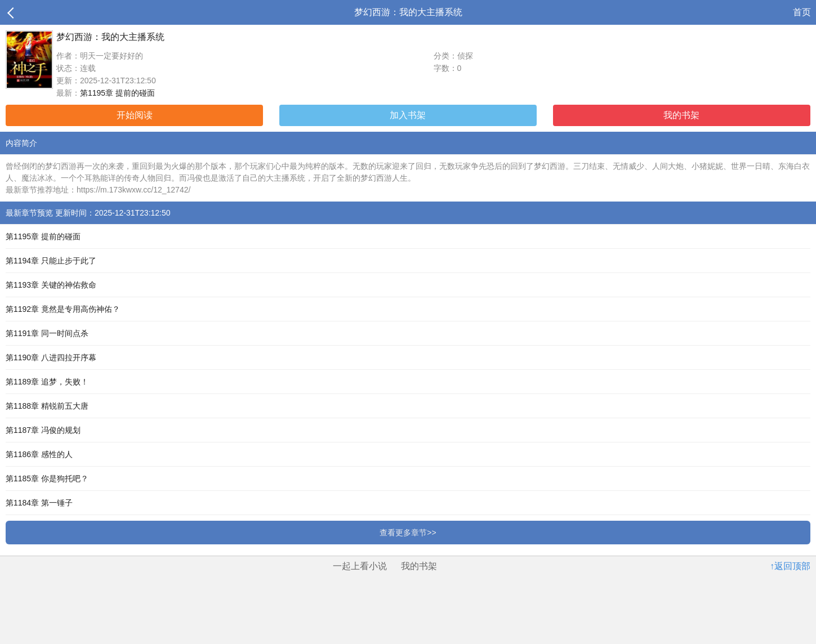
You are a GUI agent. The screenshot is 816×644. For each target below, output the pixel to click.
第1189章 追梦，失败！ (47, 382)
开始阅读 (135, 115)
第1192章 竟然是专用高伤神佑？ (63, 309)
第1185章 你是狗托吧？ (47, 478)
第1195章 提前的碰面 (117, 93)
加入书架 (408, 115)
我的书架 (681, 115)
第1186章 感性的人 (39, 454)
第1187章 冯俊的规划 (43, 430)
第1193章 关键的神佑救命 (51, 285)
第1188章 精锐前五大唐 (47, 406)
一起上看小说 (360, 566)
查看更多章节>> (408, 533)
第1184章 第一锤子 (39, 503)
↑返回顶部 (790, 566)
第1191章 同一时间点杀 (47, 333)
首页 (802, 12)
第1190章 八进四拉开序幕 (51, 357)
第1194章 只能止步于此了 (51, 261)
